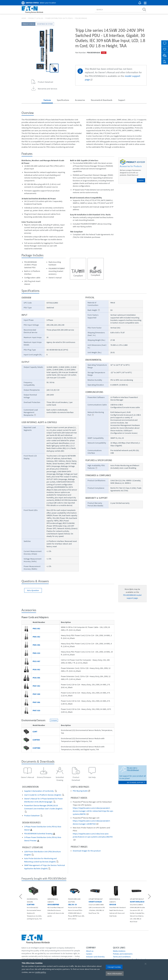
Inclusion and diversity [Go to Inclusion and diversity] (95, 957)
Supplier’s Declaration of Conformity (39, 791)
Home (24, 18)
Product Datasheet (32, 816)
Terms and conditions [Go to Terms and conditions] (122, 957)
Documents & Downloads (102, 100)
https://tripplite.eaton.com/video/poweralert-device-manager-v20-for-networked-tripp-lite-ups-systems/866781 (93, 811)
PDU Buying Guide (80, 791)
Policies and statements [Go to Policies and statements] (123, 954)
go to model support (136, 782)
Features (47, 100)
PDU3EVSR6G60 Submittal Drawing (38, 834)
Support (122, 100)
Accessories (80, 100)
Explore (141, 180)
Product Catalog (36, 18)
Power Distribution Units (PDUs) (59, 18)
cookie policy (40, 972)
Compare (54, 720)
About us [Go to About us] (90, 951)
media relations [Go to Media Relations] (119, 951)
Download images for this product (87, 851)
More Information (115, 974)
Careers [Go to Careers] (89, 954)
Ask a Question (33, 590)
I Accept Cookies (114, 967)
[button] (145, 3)
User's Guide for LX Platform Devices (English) (43, 795)
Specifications (63, 100)
